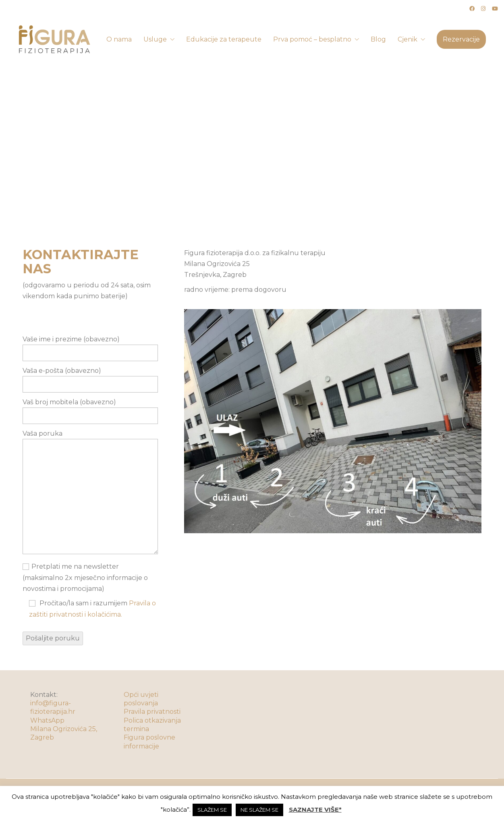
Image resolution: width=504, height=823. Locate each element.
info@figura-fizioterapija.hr (53, 707)
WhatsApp (47, 720)
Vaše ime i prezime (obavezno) (90, 346)
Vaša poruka (90, 493)
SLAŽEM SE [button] (212, 810)
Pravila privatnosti (152, 712)
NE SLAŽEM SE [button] (259, 810)
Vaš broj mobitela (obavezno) (90, 409)
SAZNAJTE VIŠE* (315, 809)
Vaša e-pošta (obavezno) (90, 377)
